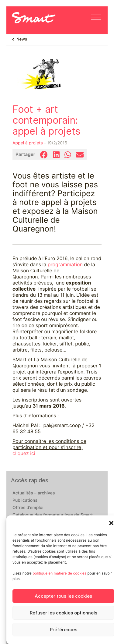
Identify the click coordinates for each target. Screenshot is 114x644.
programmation (65, 265)
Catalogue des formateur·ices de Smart (53, 515)
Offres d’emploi (28, 508)
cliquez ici (24, 453)
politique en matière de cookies (59, 573)
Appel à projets (28, 143)
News (22, 39)
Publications (25, 501)
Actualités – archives (34, 493)
